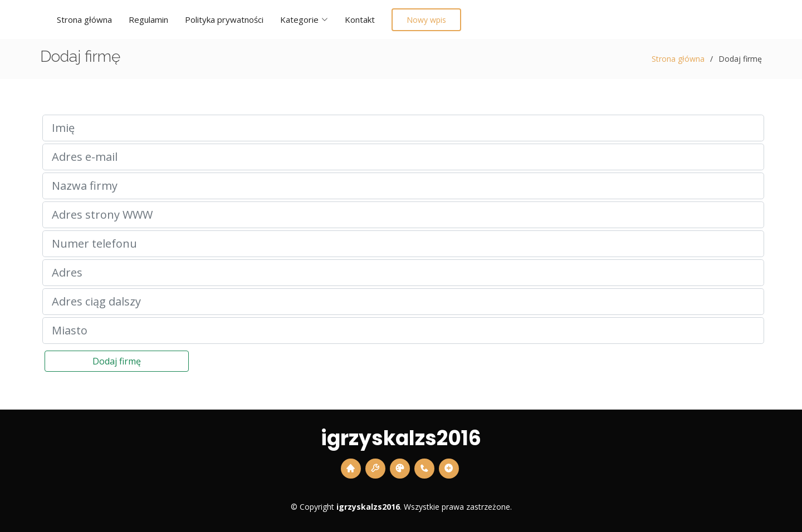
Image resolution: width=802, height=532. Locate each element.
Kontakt (360, 19)
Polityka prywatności (224, 19)
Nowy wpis (426, 20)
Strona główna (84, 19)
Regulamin (148, 19)
